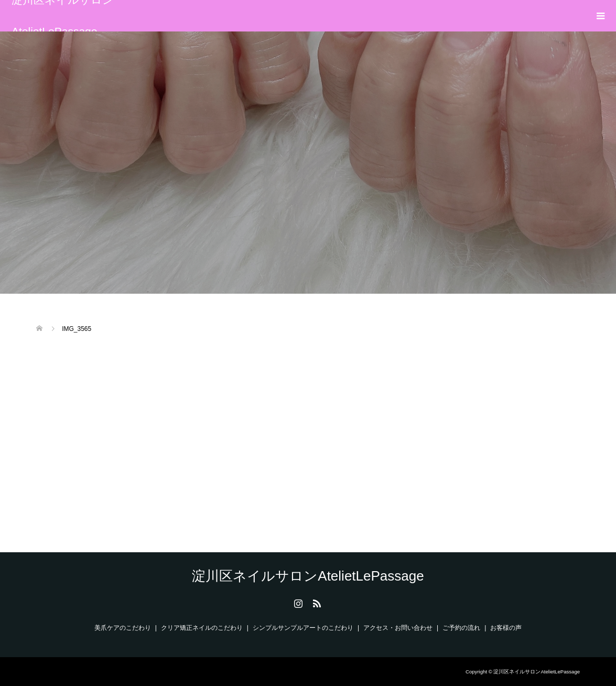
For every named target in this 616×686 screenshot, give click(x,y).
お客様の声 (506, 628)
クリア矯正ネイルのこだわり (202, 628)
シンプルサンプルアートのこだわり (303, 628)
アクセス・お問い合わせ (398, 628)
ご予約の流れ (461, 628)
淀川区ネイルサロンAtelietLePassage (63, 16)
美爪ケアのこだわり (123, 628)
